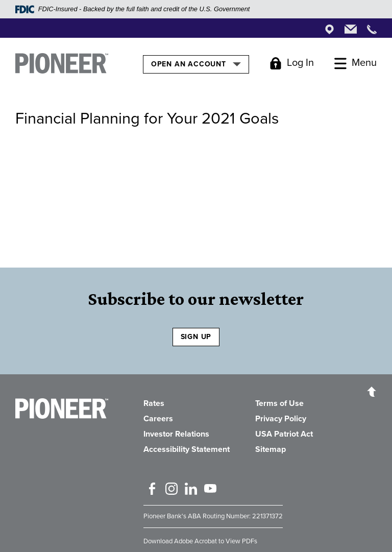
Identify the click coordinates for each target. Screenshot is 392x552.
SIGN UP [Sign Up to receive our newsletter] (196, 337)
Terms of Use (279, 403)
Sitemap (271, 449)
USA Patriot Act (284, 434)
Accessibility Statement (187, 449)
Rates (154, 403)
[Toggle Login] (292, 63)
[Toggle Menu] (356, 63)
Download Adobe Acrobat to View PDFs (200, 541)
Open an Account (196, 64)
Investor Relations (176, 434)
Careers (158, 419)
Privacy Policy (281, 419)
